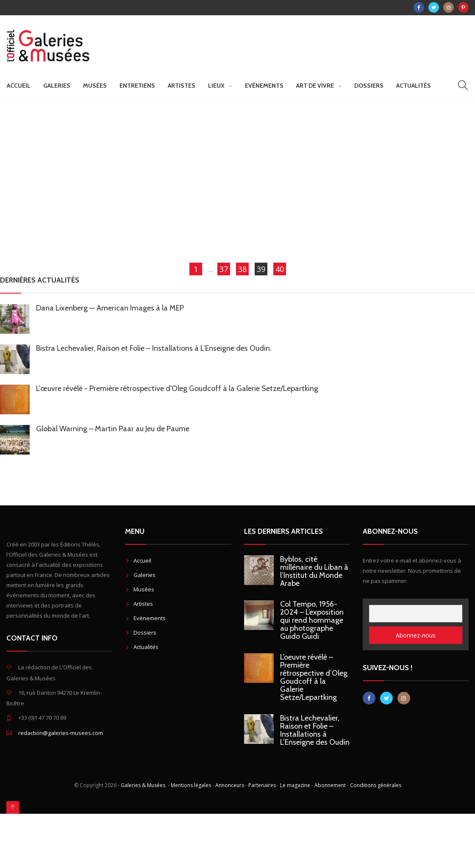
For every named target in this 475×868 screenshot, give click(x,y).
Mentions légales (191, 785)
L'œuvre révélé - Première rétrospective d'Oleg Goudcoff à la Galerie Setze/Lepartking (177, 388)
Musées (95, 86)
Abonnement (330, 785)
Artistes (182, 86)
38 (242, 269)
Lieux (216, 86)
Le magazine (295, 785)
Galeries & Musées (143, 785)
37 (224, 269)
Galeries (57, 86)
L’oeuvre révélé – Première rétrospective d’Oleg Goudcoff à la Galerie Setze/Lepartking (314, 677)
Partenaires (262, 785)
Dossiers (369, 86)
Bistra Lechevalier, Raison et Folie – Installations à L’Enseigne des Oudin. (154, 348)
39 (261, 269)
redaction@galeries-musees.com (61, 733)
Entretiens (137, 86)
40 (280, 269)
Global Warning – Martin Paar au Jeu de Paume (113, 429)
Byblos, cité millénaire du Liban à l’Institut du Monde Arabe (314, 571)
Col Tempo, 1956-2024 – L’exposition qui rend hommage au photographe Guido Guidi (312, 620)
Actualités (414, 86)
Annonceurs (230, 785)
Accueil (19, 86)
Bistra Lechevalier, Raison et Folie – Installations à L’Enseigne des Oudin (315, 730)
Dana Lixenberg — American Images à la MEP (110, 308)
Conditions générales (376, 785)
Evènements (264, 86)
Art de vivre (315, 86)
